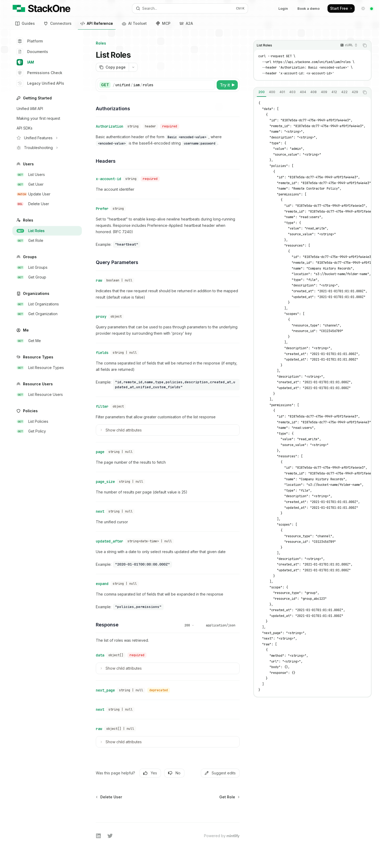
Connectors (58, 23)
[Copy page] (112, 67)
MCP (163, 23)
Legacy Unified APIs (40, 83)
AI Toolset (134, 23)
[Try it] (227, 85)
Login (283, 8)
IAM (25, 62)
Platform (30, 41)
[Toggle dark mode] (363, 8)
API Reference (97, 24)
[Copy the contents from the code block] (365, 45)
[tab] (262, 92)
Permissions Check (39, 73)
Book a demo (308, 8)
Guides (25, 23)
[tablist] (307, 92)
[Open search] (190, 8)
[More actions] (133, 67)
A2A (186, 23)
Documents (32, 52)
